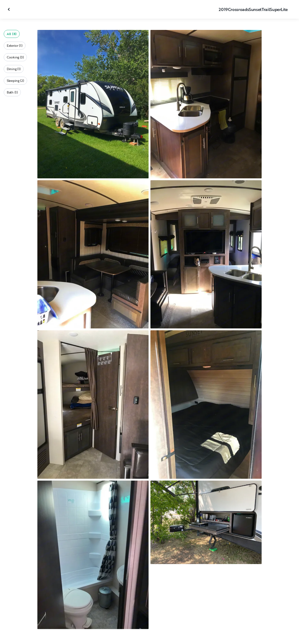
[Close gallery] (9, 9)
